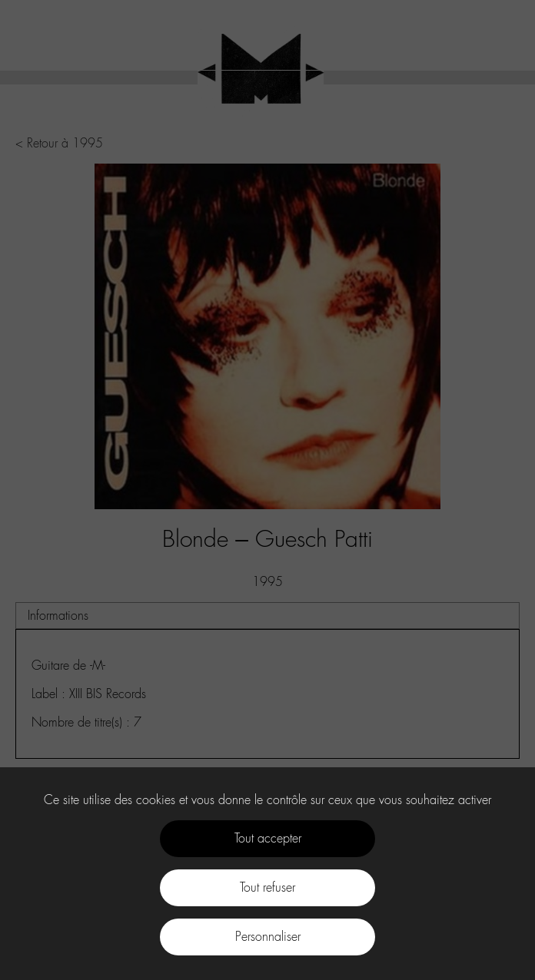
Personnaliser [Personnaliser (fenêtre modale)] (268, 937)
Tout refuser (267, 887)
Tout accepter (268, 838)
